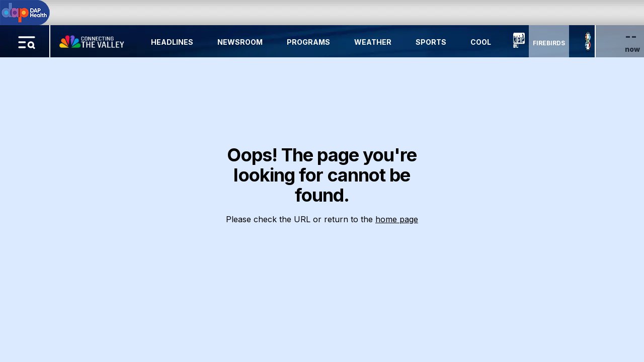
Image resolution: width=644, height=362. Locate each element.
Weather (373, 42)
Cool (481, 42)
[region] (322, 181)
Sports (431, 42)
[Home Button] (93, 39)
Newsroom (240, 42)
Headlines (172, 42)
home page (397, 219)
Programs (308, 42)
